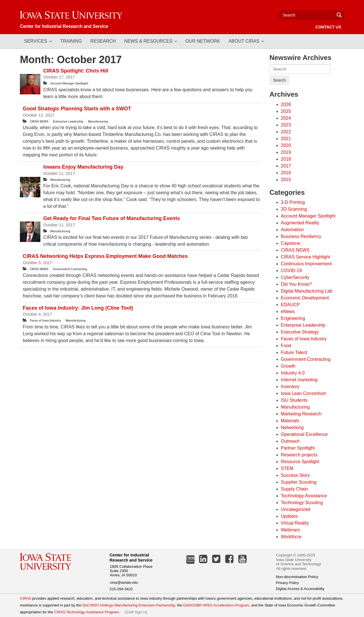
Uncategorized (296, 509)
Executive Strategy (300, 332)
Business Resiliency (301, 236)
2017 (286, 166)
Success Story (295, 475)
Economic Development (305, 298)
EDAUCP (290, 305)
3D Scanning (294, 209)
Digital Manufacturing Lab (307, 291)
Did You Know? (296, 284)
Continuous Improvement (306, 264)
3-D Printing (293, 202)
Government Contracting (70, 269)
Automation (292, 230)
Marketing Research (301, 414)
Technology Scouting (302, 503)
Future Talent (294, 352)
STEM (287, 468)
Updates (289, 516)
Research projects (299, 455)
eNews (288, 311)
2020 (286, 145)
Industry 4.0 (293, 373)
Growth (288, 366)
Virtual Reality (295, 523)
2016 (286, 173)
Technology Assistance (304, 496)
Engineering (293, 318)
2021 (286, 139)
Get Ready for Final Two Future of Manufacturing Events (112, 218)
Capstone (291, 243)
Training (71, 41)
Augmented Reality (300, 223)
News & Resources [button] (148, 41)
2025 (286, 111)
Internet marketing (299, 380)
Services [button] (36, 41)
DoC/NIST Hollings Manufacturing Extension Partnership (129, 605)
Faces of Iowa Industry (45, 321)
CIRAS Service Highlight (306, 257)
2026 (286, 104)
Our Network (203, 41)
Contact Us (328, 27)
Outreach (290, 441)
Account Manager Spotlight (69, 83)
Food (286, 346)
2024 (286, 118)
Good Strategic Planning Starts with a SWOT (77, 109)
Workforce (291, 537)
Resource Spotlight (300, 462)
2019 (286, 152)
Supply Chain (294, 489)
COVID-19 (291, 271)
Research (103, 41)
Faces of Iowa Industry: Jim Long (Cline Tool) (78, 308)
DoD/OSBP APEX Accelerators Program (216, 605)
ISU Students (294, 400)
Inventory (290, 387)
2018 (286, 159)
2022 (286, 132)
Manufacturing (98, 122)
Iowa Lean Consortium (304, 393)
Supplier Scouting (299, 482)
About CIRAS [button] (244, 41)
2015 (286, 180)
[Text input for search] (312, 15)
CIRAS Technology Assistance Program (86, 612)
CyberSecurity (295, 277)
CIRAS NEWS (39, 122)
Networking (292, 427)
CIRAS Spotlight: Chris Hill (76, 71)
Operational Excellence (304, 434)
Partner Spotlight (298, 448)
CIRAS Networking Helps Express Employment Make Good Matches (105, 256)
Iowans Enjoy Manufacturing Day (83, 167)
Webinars (290, 530)
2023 (286, 125)
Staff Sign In (136, 612)
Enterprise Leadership (68, 122)
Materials (290, 421)
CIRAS (26, 598)
